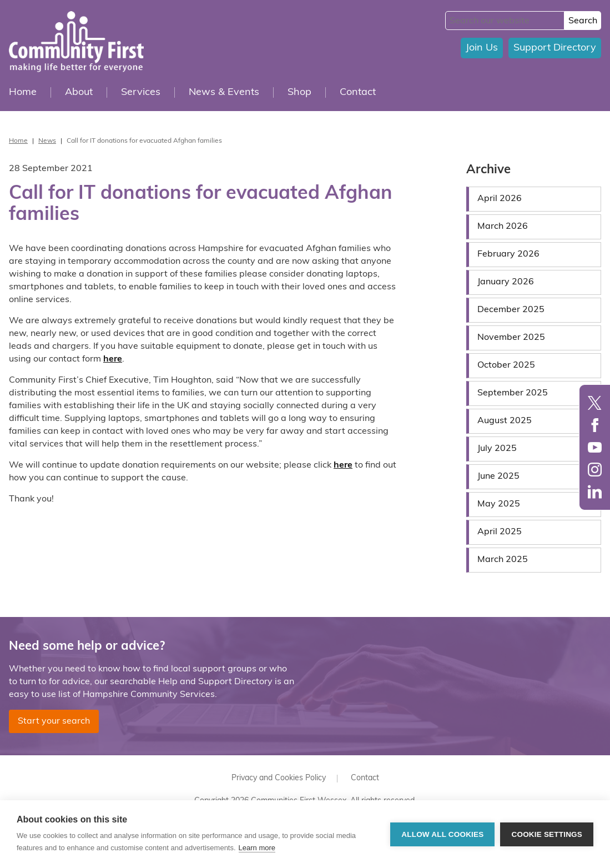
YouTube (595, 447)
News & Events (224, 92)
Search (583, 21)
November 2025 (511, 338)
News (47, 141)
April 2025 (500, 532)
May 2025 (499, 504)
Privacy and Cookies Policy (279, 778)
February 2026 (508, 254)
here (113, 359)
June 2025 (498, 476)
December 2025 (511, 310)
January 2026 (506, 282)
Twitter (595, 403)
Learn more (257, 848)
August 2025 (505, 421)
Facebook (595, 425)
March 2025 (503, 560)
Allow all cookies (442, 834)
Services (141, 92)
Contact (358, 92)
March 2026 (503, 227)
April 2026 (500, 199)
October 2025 (506, 365)
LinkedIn (595, 492)
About (79, 92)
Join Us (482, 48)
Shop (299, 92)
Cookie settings (547, 834)
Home (23, 92)
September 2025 (513, 393)
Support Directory (555, 48)
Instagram (595, 470)
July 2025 (497, 449)
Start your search (54, 721)
